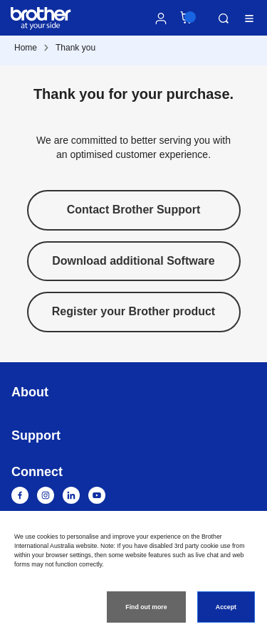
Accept (226, 607)
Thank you (75, 48)
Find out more (146, 607)
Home (26, 48)
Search (224, 19)
